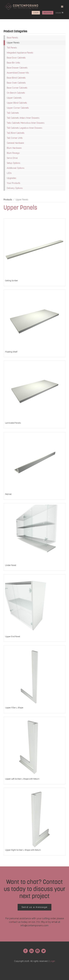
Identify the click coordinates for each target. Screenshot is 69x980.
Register (48, 13)
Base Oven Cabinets (16, 83)
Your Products (14, 183)
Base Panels (12, 38)
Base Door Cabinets (16, 58)
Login (36, 13)
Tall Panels (12, 48)
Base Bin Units (13, 63)
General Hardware (15, 143)
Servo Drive (12, 158)
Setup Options (14, 163)
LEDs (9, 173)
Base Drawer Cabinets (17, 68)
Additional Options (16, 168)
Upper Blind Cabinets (17, 103)
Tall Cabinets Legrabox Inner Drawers (25, 128)
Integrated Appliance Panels (20, 53)
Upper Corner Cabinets (18, 108)
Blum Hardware (14, 148)
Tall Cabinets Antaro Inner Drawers (23, 118)
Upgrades (11, 178)
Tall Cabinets (13, 113)
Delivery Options (15, 188)
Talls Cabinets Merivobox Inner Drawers (26, 123)
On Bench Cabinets (16, 93)
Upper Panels (13, 43)
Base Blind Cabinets (16, 78)
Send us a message (34, 907)
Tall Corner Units (15, 138)
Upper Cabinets (14, 98)
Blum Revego (13, 153)
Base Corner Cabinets (17, 88)
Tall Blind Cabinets (16, 133)
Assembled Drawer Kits (18, 73)
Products (8, 200)
